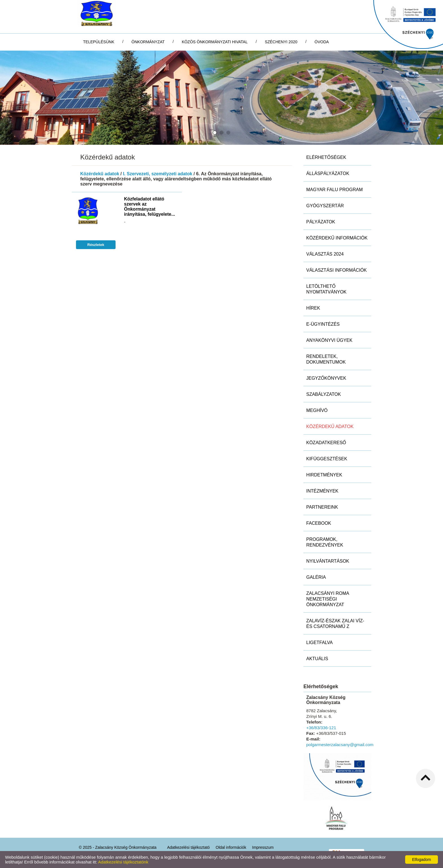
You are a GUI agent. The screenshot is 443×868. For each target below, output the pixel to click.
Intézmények (322, 491)
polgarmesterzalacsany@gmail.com (340, 745)
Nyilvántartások (328, 561)
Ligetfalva (320, 643)
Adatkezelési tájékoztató (188, 847)
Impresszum (263, 847)
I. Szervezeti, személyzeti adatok (158, 174)
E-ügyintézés (323, 324)
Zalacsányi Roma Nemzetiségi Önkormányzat (328, 599)
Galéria (316, 577)
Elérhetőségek (326, 157)
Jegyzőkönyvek (326, 378)
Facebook (319, 523)
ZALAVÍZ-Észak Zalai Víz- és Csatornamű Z (335, 624)
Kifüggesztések (327, 459)
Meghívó (317, 410)
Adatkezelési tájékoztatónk (123, 862)
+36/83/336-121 (321, 728)
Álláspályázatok (328, 173)
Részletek (96, 245)
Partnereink (322, 507)
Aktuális (317, 659)
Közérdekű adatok (100, 174)
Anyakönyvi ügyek (329, 340)
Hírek (313, 308)
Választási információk (336, 270)
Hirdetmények (324, 475)
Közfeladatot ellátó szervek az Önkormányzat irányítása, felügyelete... (150, 207)
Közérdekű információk (337, 238)
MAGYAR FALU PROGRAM (335, 190)
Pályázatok (321, 222)
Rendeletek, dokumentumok (326, 359)
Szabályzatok (324, 394)
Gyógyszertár (325, 206)
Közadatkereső (326, 443)
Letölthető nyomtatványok (326, 289)
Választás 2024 (325, 254)
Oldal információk (231, 847)
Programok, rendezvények (325, 542)
